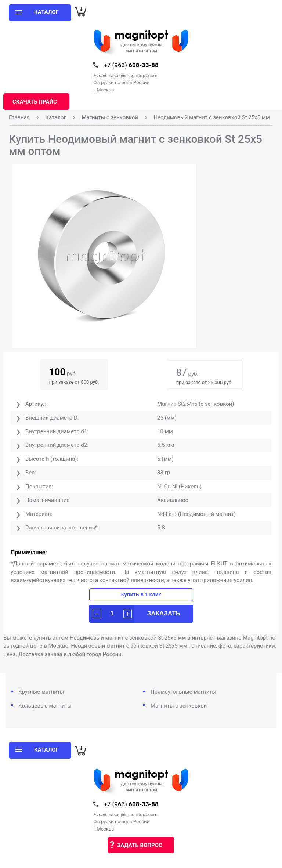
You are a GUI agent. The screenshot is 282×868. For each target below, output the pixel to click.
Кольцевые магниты (45, 706)
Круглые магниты (41, 692)
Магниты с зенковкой (110, 117)
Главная (19, 117)
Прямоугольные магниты (183, 692)
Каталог (56, 117)
